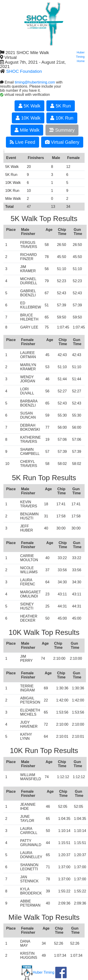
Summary (62, 130)
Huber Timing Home (80, 57)
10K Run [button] (62, 118)
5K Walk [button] (29, 106)
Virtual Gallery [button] (62, 142)
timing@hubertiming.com (35, 82)
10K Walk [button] (28, 118)
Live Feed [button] (22, 142)
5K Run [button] (60, 106)
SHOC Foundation (24, 71)
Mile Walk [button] (27, 130)
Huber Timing (38, 972)
